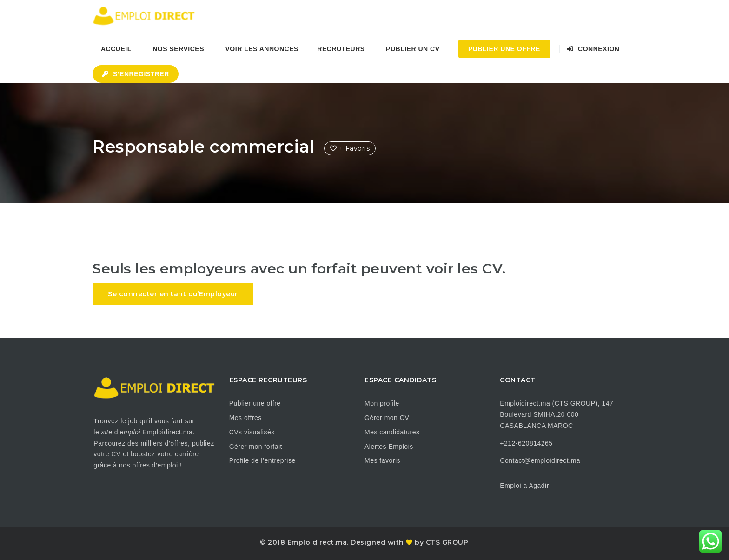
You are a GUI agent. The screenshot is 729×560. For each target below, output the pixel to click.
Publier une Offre (504, 49)
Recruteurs (341, 49)
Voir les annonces (262, 49)
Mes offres (245, 418)
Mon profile (382, 403)
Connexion (593, 49)
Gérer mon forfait (256, 447)
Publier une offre (255, 403)
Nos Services (178, 49)
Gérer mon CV (387, 418)
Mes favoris (382, 460)
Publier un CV (413, 49)
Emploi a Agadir (524, 486)
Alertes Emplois (389, 447)
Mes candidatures (392, 432)
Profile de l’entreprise (262, 460)
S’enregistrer (136, 74)
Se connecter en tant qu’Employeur (173, 294)
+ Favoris (350, 148)
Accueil (116, 49)
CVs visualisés (252, 432)
